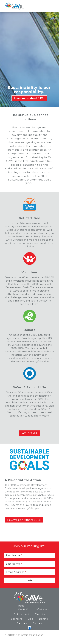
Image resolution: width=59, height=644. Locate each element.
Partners (22, 623)
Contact (37, 623)
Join (29, 580)
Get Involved (21, 614)
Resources (22, 609)
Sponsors (16, 619)
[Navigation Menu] (53, 6)
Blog (30, 619)
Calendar (40, 614)
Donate (44, 619)
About (20, 606)
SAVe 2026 (43, 609)
